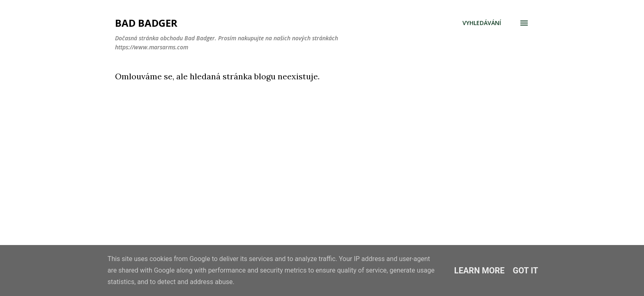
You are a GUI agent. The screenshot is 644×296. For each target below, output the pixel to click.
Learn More (480, 271)
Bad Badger (146, 23)
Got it (526, 271)
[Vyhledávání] (482, 23)
